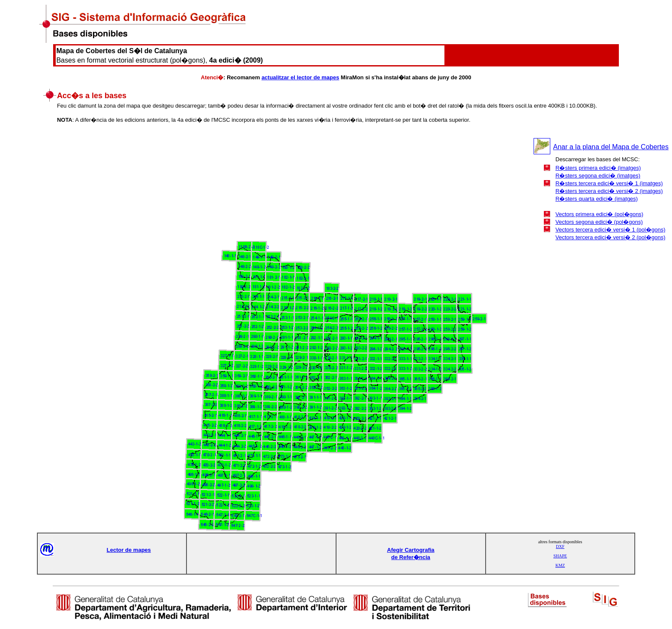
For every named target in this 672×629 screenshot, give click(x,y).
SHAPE (560, 556)
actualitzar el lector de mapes (300, 77)
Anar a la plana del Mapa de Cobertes (611, 147)
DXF (560, 546)
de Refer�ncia (411, 557)
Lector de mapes (129, 550)
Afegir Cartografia (411, 550)
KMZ (560, 565)
